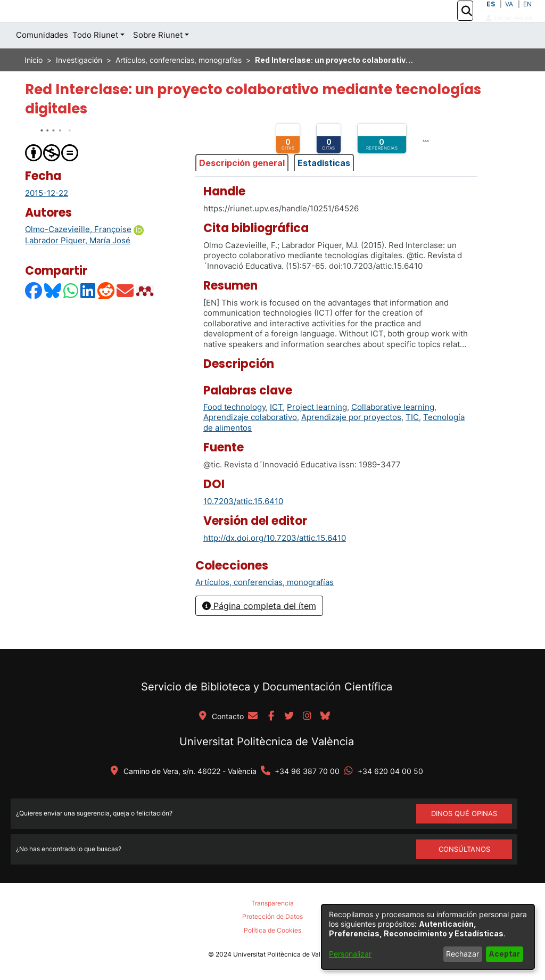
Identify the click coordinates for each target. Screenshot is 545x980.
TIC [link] (412, 441)
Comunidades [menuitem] (42, 59)
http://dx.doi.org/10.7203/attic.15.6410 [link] (275, 561)
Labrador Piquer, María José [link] (78, 264)
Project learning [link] (317, 431)
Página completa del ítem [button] (259, 630)
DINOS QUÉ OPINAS (464, 813)
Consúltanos (464, 849)
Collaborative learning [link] (393, 431)
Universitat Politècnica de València (267, 742)
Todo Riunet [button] (95, 59)
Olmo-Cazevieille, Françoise (78, 253)
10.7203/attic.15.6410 (243, 525)
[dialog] (428, 937)
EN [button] (527, 16)
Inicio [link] (34, 84)
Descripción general (242, 186)
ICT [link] (276, 431)
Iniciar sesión (509, 30)
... (426, 162)
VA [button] (509, 16)
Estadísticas (324, 186)
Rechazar (463, 954)
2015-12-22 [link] (47, 216)
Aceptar (504, 954)
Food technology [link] (234, 431)
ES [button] (491, 16)
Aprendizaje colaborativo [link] (250, 441)
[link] (265, 606)
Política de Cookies (272, 930)
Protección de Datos (272, 916)
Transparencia (272, 903)
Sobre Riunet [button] (158, 59)
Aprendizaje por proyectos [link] (351, 441)
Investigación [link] (79, 84)
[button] (466, 23)
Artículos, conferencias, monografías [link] (179, 84)
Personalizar (350, 954)
